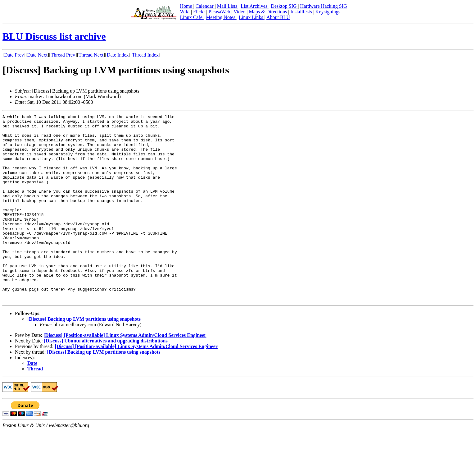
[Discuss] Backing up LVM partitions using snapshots (84, 356)
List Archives (255, 6)
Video (240, 12)
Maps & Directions (268, 12)
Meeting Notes (221, 17)
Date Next (37, 55)
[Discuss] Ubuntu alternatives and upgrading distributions (106, 378)
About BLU (278, 17)
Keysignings (328, 12)
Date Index (118, 55)
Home (186, 6)
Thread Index (145, 55)
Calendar (205, 6)
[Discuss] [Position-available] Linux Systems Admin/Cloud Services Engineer (125, 372)
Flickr (200, 12)
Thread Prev (63, 55)
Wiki (185, 12)
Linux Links (252, 17)
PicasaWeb (220, 12)
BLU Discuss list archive (54, 36)
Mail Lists (228, 6)
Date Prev (14, 55)
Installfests (302, 12)
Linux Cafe (192, 17)
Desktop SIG (284, 6)
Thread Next (91, 55)
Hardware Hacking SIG (324, 6)
